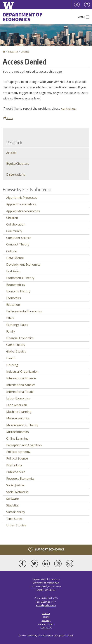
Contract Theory (18, 244)
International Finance (21, 378)
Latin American (17, 405)
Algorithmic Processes (22, 198)
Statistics (12, 505)
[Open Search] (87, 5)
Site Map (46, 620)
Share (8, 118)
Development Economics (23, 265)
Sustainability (16, 512)
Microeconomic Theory (22, 425)
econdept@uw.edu (46, 605)
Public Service (16, 472)
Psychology (14, 465)
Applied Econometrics (21, 204)
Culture (11, 251)
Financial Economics (20, 338)
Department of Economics (23, 17)
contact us (68, 109)
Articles (25, 52)
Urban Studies (16, 525)
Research (13, 52)
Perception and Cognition (24, 445)
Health (11, 358)
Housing (12, 365)
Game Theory (16, 345)
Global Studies (16, 351)
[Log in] (77, 5)
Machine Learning (19, 412)
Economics (14, 298)
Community (14, 231)
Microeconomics (18, 432)
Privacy (46, 613)
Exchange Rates (17, 325)
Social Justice (15, 485)
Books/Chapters (18, 164)
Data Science (15, 258)
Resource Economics (20, 479)
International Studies (21, 385)
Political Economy (18, 452)
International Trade (20, 392)
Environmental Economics (24, 311)
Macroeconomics (18, 418)
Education (13, 305)
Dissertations (16, 174)
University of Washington (40, 636)
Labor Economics (18, 398)
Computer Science (19, 238)
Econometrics (16, 285)
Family (11, 331)
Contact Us (46, 628)
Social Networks (17, 492)
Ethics (10, 318)
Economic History (18, 291)
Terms (46, 617)
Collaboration (16, 224)
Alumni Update (46, 624)
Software (13, 499)
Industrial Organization (22, 372)
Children (12, 218)
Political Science (17, 458)
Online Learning (17, 438)
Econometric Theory (20, 278)
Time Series (14, 519)
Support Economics (46, 550)
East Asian (13, 271)
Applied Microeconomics (23, 211)
